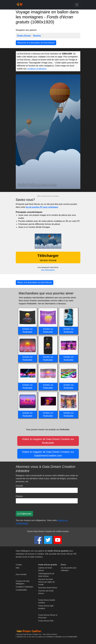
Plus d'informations (48, 270)
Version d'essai (48, 258)
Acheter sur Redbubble (28, 330)
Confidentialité (21, 590)
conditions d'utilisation (37, 69)
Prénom (19, 496)
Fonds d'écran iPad (46, 621)
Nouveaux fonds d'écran (48, 588)
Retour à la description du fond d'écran (35, 282)
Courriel (19, 486)
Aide (18, 568)
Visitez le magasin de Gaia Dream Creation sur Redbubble (48, 441)
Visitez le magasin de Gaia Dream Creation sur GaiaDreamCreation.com (48, 454)
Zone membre (21, 574)
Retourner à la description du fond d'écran (36, 43)
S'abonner (24, 514)
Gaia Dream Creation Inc (32, 634)
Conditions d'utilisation (24, 587)
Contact (19, 565)
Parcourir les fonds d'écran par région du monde (47, 582)
